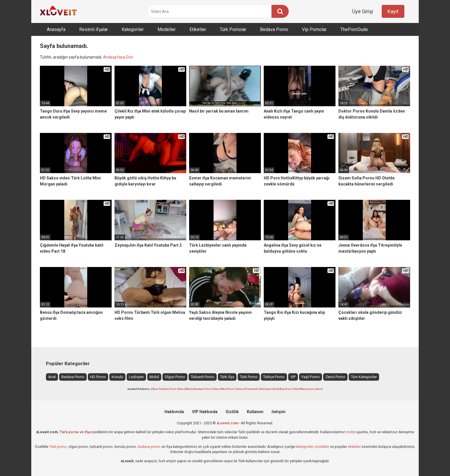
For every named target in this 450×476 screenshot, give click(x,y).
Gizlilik (232, 412)
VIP (293, 377)
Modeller (167, 29)
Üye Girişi (363, 11)
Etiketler (198, 29)
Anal (52, 377)
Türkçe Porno (274, 377)
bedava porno (149, 447)
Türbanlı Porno (203, 377)
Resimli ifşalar (94, 29)
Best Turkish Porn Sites (168, 389)
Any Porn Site (289, 389)
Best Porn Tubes (232, 389)
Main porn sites (311, 389)
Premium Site (255, 389)
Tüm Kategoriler (364, 377)
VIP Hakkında (205, 412)
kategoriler (305, 447)
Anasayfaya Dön (118, 57)
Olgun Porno (175, 377)
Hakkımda (174, 412)
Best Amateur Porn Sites (203, 389)
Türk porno (58, 447)
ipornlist (272, 389)
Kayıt (393, 11)
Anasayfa (56, 29)
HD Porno (98, 377)
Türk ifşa (227, 377)
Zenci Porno (335, 377)
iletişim (279, 412)
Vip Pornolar (314, 29)
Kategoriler (133, 29)
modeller (322, 447)
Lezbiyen (136, 377)
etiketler (354, 447)
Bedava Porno (274, 29)
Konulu (117, 377)
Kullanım (255, 412)
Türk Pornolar (233, 29)
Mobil (154, 377)
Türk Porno (249, 377)
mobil (351, 432)
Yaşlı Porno (311, 377)
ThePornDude (354, 29)
